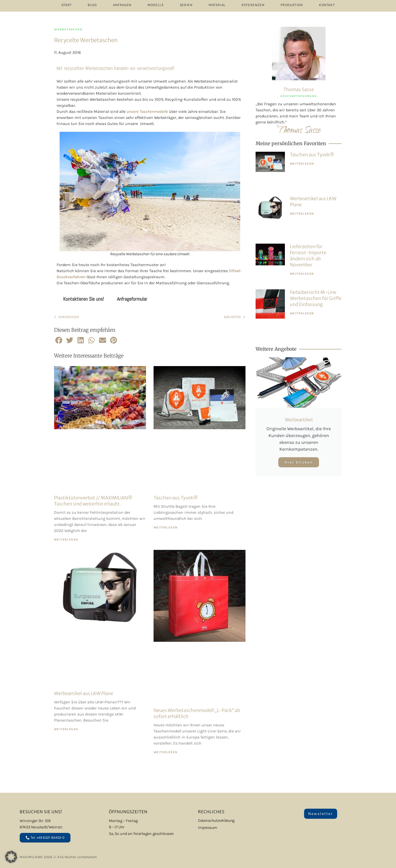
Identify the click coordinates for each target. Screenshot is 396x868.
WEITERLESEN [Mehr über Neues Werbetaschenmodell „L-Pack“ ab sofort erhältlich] (166, 752)
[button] (59, 340)
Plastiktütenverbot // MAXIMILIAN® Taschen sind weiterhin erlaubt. (93, 501)
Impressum (208, 828)
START (67, 5)
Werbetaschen (68, 29)
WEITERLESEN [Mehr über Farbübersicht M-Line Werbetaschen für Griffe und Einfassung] (302, 313)
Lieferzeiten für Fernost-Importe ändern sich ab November (308, 256)
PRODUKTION (292, 5)
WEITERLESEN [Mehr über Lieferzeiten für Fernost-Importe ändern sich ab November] (302, 274)
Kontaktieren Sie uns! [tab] (83, 299)
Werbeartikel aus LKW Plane (84, 693)
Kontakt (327, 5)
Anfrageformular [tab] (132, 299)
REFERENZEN (253, 5)
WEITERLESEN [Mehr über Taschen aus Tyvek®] (166, 527)
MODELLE (156, 5)
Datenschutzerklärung (217, 821)
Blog (92, 5)
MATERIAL (217, 5)
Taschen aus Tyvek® (176, 498)
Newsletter (321, 814)
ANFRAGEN (122, 5)
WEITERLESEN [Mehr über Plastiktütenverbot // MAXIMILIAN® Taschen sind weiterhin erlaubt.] (66, 540)
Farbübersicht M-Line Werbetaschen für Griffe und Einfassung (316, 298)
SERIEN (186, 5)
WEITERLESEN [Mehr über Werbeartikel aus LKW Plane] (66, 729)
